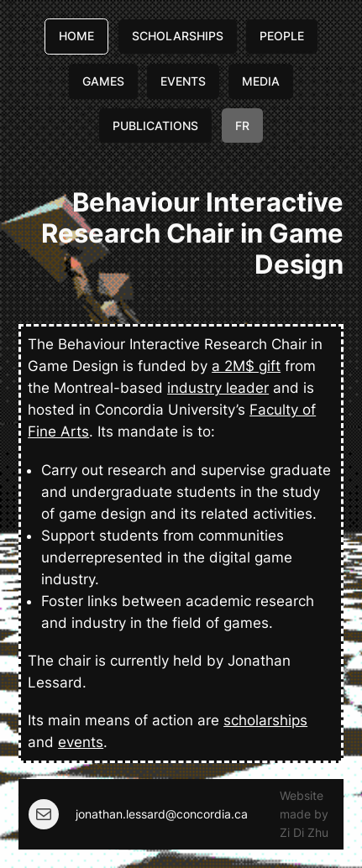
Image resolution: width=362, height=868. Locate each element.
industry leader (218, 388)
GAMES (103, 81)
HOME (76, 36)
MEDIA (261, 81)
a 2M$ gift (246, 366)
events (81, 742)
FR (242, 125)
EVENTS (183, 81)
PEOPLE (282, 36)
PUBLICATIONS (155, 125)
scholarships (265, 720)
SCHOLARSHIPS (178, 36)
